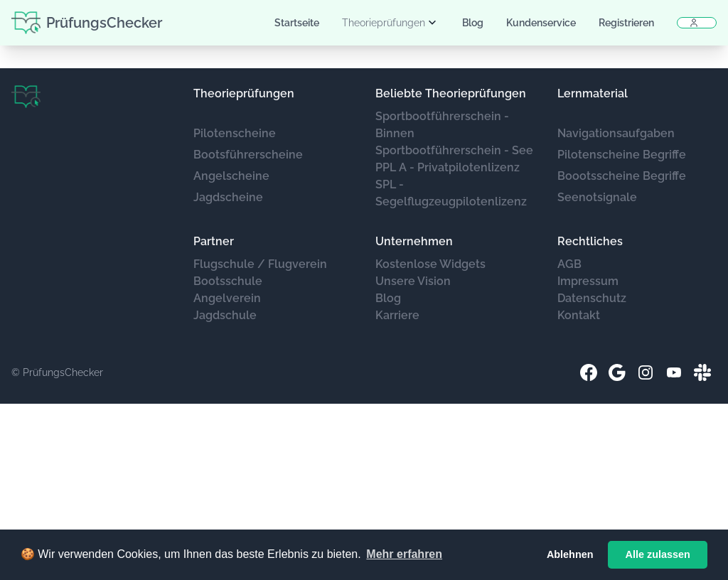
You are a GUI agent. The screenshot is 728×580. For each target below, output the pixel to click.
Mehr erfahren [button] (404, 554)
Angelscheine (231, 176)
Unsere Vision (413, 281)
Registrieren (626, 23)
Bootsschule (228, 281)
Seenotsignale (597, 197)
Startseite (297, 23)
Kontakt (579, 315)
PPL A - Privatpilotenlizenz (448, 167)
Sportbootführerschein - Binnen (442, 125)
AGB (569, 264)
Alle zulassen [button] (658, 554)
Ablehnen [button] (570, 554)
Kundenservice (541, 23)
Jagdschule (225, 315)
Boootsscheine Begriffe (622, 176)
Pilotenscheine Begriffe (622, 155)
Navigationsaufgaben (616, 133)
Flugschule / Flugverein (260, 264)
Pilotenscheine (235, 133)
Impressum (588, 281)
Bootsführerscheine (248, 155)
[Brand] (26, 97)
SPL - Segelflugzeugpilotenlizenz (451, 193)
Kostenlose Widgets (430, 264)
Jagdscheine (228, 197)
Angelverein (227, 298)
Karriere (397, 315)
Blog (473, 23)
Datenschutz (592, 298)
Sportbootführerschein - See (454, 150)
